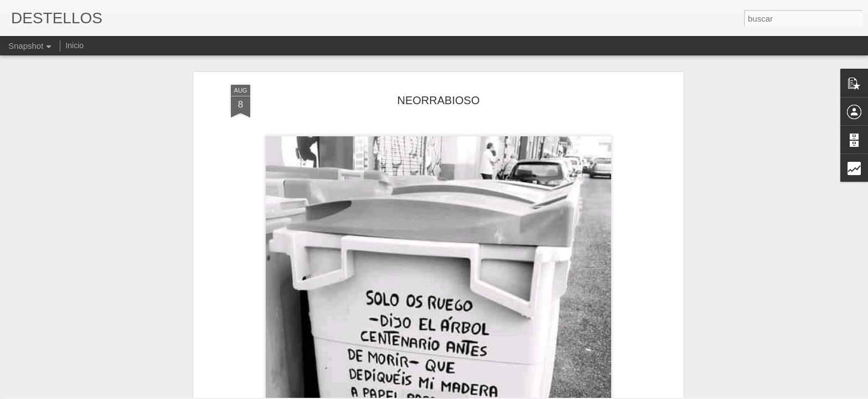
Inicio (74, 45)
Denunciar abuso (514, 393)
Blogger (477, 393)
